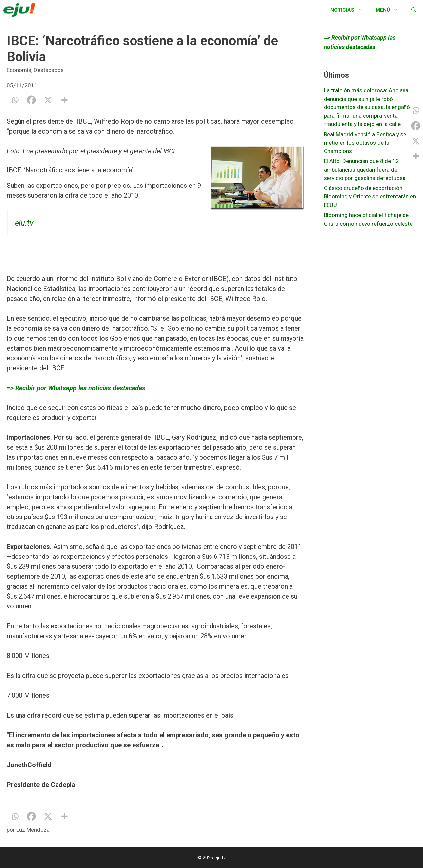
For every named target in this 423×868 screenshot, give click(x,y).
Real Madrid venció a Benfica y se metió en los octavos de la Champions (365, 143)
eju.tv (24, 223)
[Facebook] (31, 100)
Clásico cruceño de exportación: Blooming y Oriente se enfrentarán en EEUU (370, 197)
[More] (64, 100)
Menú (390, 10)
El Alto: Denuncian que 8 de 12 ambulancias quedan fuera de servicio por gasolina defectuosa (365, 169)
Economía (19, 70)
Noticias (350, 10)
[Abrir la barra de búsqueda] (414, 10)
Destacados (49, 70)
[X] (48, 100)
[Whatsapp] (15, 100)
